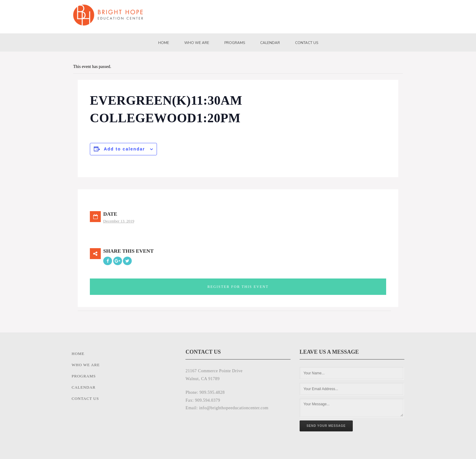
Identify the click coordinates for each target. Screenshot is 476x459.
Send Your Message (326, 426)
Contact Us (307, 43)
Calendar (270, 43)
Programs (235, 43)
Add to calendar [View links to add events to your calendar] (124, 149)
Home (164, 43)
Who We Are (197, 43)
